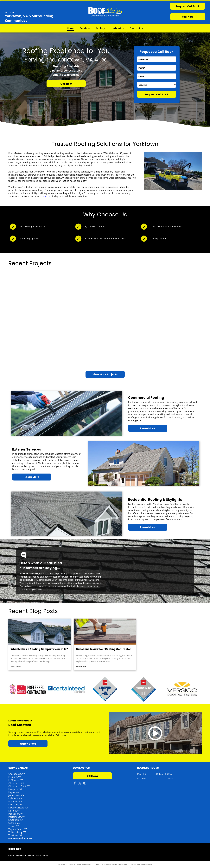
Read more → (17, 666)
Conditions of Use (101, 864)
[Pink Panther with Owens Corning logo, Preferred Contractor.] (66, 689)
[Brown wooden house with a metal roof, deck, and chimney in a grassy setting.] (129, 337)
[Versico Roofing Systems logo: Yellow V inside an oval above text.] (182, 689)
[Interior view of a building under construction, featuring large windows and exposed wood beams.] (81, 301)
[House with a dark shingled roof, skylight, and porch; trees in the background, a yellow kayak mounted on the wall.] (33, 289)
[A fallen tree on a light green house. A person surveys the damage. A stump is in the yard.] (81, 349)
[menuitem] (71, 28)
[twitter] (80, 783)
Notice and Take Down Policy (120, 864)
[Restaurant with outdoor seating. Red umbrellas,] (129, 289)
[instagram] (85, 783)
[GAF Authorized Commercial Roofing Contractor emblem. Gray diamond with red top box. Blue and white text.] (144, 689)
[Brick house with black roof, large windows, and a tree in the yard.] (177, 349)
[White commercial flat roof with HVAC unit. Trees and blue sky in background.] (177, 301)
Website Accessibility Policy (142, 864)
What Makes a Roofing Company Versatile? (39, 649)
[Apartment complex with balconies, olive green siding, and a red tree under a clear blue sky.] (33, 337)
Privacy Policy (63, 864)
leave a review (56, 586)
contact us (46, 196)
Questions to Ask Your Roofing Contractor (103, 649)
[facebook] (75, 783)
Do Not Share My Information (82, 864)
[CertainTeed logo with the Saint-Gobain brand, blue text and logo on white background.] (105, 689)
